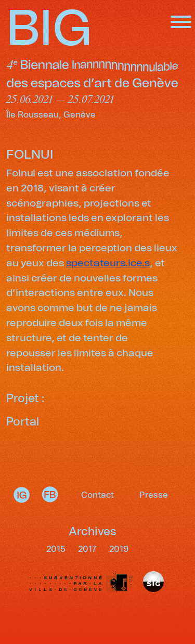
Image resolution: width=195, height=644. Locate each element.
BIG (49, 30)
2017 (88, 549)
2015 (57, 549)
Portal (23, 422)
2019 (119, 549)
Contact (97, 495)
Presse (154, 495)
